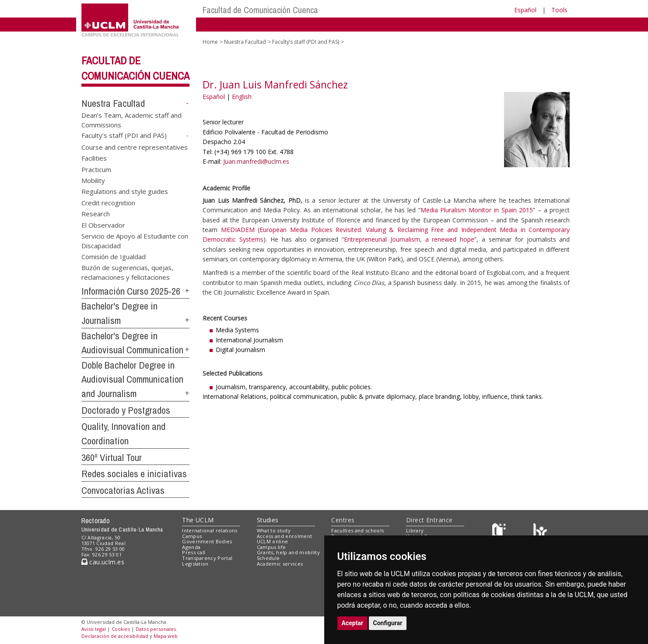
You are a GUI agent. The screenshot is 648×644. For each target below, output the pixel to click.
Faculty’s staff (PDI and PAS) (124, 135)
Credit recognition (108, 202)
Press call (194, 552)
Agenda (191, 547)
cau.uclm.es (103, 562)
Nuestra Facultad (113, 103)
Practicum (96, 169)
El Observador (103, 225)
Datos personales (156, 629)
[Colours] (540, 532)
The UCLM (198, 520)
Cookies (121, 629)
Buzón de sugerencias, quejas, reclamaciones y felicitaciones (127, 272)
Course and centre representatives (135, 147)
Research (96, 214)
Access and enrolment (285, 536)
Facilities (94, 158)
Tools (559, 10)
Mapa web (166, 636)
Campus (192, 536)
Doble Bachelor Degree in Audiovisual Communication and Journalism (132, 379)
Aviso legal (94, 629)
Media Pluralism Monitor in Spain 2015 (477, 210)
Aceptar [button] (353, 623)
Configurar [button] (388, 623)
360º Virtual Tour (112, 457)
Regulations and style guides (125, 191)
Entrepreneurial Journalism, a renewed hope (409, 239)
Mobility (93, 180)
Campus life (271, 547)
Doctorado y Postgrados (126, 410)
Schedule (268, 558)
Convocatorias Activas (123, 490)
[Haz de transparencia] (500, 532)
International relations (210, 530)
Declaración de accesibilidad (115, 636)
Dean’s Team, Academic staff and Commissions (131, 120)
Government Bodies (207, 541)
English (242, 97)
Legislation (195, 564)
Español (525, 10)
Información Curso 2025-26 (131, 291)
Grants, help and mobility (288, 552)
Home (210, 42)
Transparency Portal (207, 558)
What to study (274, 530)
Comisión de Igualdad (114, 256)
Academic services (280, 564)
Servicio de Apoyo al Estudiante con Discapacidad (135, 241)
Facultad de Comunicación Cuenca (260, 10)
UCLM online (273, 541)
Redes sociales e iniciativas (134, 474)
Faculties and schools (357, 530)
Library (415, 530)
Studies (268, 520)
